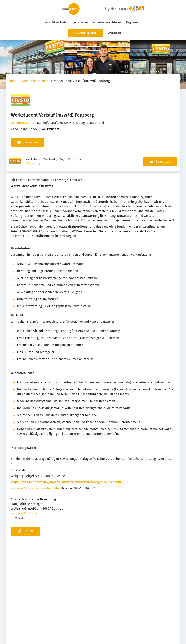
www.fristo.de (49, 469)
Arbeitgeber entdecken (108, 22)
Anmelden (114, 33)
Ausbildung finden (57, 22)
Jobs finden (80, 22)
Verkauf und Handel (36, 81)
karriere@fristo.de (24, 469)
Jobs (13, 81)
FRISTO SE (23, 123)
